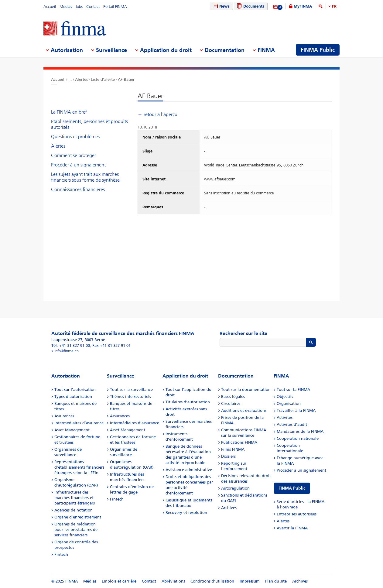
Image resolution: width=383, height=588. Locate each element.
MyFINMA (303, 6)
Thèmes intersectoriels (130, 397)
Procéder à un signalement (78, 165)
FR (334, 6)
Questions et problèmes (75, 137)
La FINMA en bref (69, 112)
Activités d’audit (292, 424)
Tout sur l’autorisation (75, 390)
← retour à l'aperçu (157, 114)
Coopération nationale (298, 438)
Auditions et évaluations (244, 410)
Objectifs (285, 397)
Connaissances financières (78, 189)
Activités (285, 417)
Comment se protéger (74, 155)
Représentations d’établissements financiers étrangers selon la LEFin (79, 467)
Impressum (250, 581)
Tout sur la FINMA (293, 390)
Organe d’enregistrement (78, 517)
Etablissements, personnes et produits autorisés (89, 124)
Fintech (61, 554)
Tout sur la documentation (246, 390)
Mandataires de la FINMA (300, 431)
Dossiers (228, 456)
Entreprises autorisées (297, 514)
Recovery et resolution (186, 513)
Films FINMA (233, 449)
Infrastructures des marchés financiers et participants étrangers (75, 498)
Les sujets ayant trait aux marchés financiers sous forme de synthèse (85, 177)
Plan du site (276, 581)
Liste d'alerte (103, 79)
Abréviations (173, 581)
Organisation (289, 403)
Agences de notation (74, 510)
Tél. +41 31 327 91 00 (71, 345)
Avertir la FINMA (292, 528)
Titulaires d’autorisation (188, 402)
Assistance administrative (189, 470)
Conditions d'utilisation (212, 581)
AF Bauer (126, 79)
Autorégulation (235, 488)
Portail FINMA (115, 7)
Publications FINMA (239, 442)
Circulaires (231, 403)
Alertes (81, 79)
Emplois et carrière (119, 581)
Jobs (79, 7)
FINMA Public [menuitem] (318, 50)
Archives (229, 508)
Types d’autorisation (73, 397)
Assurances (64, 416)
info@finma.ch (67, 351)
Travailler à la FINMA (296, 410)
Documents (250, 6)
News (221, 6)
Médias (66, 7)
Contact (93, 7)
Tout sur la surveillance (131, 390)
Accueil (50, 7)
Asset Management (72, 430)
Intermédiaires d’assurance (79, 423)
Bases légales (233, 397)
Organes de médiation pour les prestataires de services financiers (76, 530)
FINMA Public (292, 488)
